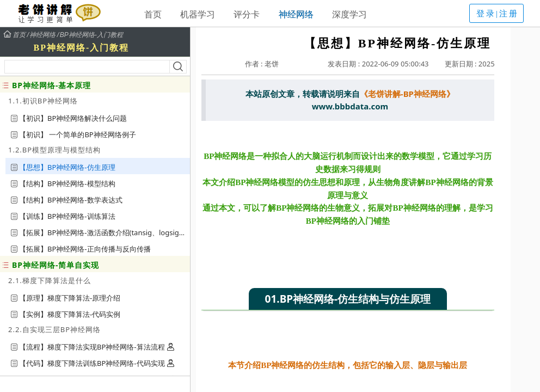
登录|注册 (498, 14)
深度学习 (349, 14)
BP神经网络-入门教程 (91, 35)
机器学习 (198, 14)
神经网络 (296, 14)
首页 (153, 14)
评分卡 (247, 14)
